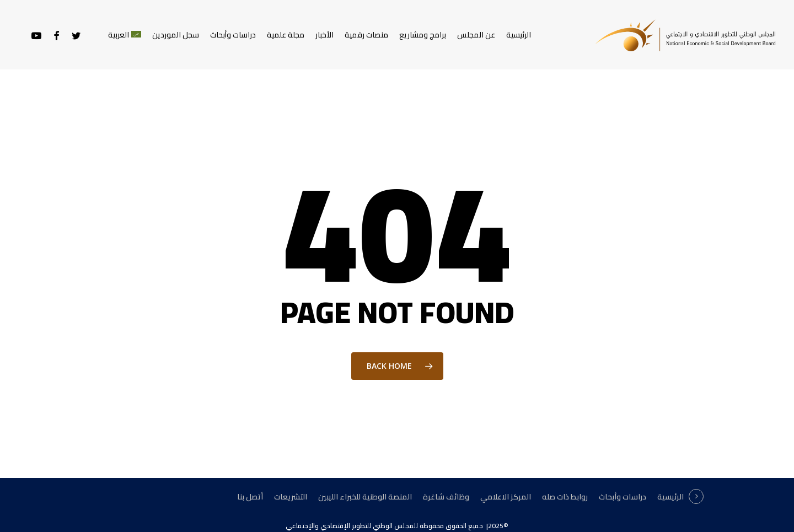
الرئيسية (670, 497)
